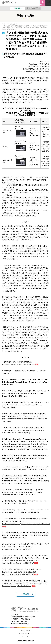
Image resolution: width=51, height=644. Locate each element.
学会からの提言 (12, 24)
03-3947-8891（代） (21, 622)
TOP (4, 24)
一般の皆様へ (18, 8)
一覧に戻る (25, 594)
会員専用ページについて (25, 634)
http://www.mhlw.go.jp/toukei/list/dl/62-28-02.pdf (18, 364)
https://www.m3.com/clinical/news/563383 (16, 549)
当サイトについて (25, 631)
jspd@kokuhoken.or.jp (22, 624)
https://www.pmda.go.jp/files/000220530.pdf (17, 586)
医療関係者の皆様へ (33, 8)
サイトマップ (25, 637)
